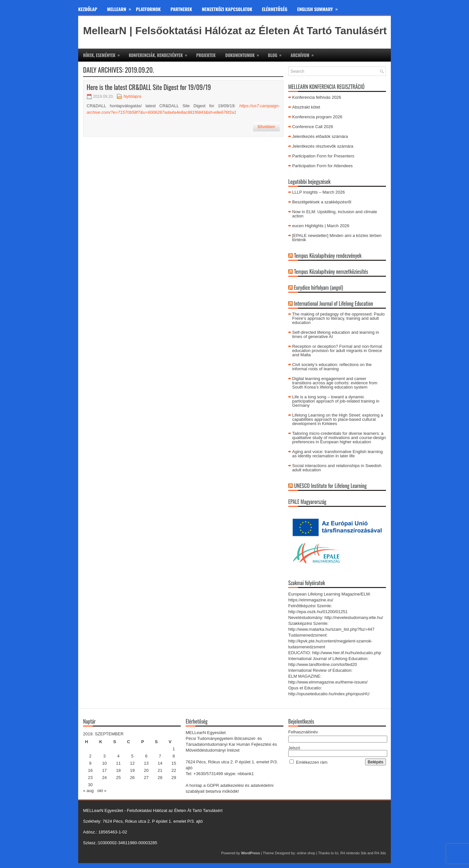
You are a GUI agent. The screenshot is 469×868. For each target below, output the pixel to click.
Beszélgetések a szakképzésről (322, 202)
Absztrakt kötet (306, 107)
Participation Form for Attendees (322, 166)
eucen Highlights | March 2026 (321, 226)
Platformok (148, 9)
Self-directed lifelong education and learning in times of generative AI (336, 334)
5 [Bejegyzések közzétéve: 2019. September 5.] (132, 756)
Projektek (206, 55)
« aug (88, 791)
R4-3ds (380, 853)
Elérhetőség (275, 9)
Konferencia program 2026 (317, 117)
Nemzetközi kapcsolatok (227, 9)
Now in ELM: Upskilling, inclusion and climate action (335, 214)
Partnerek (181, 9)
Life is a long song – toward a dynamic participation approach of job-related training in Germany (336, 401)
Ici (337, 853)
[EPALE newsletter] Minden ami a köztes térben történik (337, 238)
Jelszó (294, 748)
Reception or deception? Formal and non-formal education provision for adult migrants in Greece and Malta (337, 351)
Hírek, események (103, 53)
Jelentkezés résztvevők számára (323, 146)
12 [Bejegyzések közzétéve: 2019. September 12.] (132, 763)
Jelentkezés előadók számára (320, 136)
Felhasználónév (303, 732)
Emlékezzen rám (312, 762)
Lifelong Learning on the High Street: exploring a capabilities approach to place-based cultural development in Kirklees (338, 419)
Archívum (304, 53)
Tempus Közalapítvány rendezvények (328, 256)
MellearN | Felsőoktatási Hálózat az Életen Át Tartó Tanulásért (235, 31)
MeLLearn (122, 8)
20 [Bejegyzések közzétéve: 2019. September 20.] (146, 770)
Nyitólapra (132, 96)
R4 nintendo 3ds (353, 853)
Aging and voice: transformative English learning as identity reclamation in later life (337, 454)
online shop (306, 853)
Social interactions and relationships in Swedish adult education (337, 468)
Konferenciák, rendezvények (160, 53)
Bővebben (266, 127)
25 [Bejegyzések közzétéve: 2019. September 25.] (118, 778)
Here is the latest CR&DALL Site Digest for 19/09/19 (149, 87)
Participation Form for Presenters (323, 156)
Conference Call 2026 (313, 127)
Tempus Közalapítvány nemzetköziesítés (331, 272)
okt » (102, 791)
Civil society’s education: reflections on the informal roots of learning (332, 367)
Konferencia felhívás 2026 (317, 97)
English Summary (320, 8)
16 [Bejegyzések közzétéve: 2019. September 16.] (90, 770)
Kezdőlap (88, 9)
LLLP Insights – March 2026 (319, 192)
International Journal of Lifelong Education (334, 303)
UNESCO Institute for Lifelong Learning (330, 486)
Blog (277, 53)
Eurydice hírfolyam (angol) (319, 287)
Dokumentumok (244, 53)
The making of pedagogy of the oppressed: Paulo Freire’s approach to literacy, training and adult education (338, 318)
